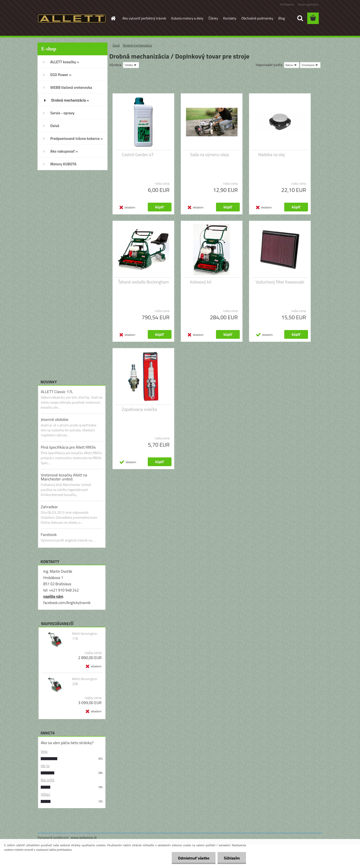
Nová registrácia (308, 4)
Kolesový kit (201, 282)
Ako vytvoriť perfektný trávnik (144, 18)
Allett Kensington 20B (85, 681)
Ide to (45, 766)
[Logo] (72, 19)
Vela (44, 752)
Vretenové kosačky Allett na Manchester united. (64, 477)
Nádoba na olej (271, 155)
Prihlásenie (287, 4)
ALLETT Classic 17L (57, 392)
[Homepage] (113, 18)
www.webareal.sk (84, 837)
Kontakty (230, 18)
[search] (300, 18)
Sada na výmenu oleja (209, 155)
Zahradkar (49, 507)
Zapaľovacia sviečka (139, 409)
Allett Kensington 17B (85, 636)
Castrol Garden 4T (138, 155)
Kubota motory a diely (187, 18)
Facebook (49, 534)
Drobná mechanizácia (137, 45)
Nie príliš (48, 780)
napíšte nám (53, 596)
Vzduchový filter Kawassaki (280, 282)
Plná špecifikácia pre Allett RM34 (68, 447)
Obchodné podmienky (257, 18)
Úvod (116, 45)
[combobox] (292, 65)
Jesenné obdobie (55, 419)
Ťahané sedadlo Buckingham (143, 282)
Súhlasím (232, 858)
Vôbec (45, 794)
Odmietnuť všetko (193, 858)
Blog (281, 18)
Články (213, 18)
